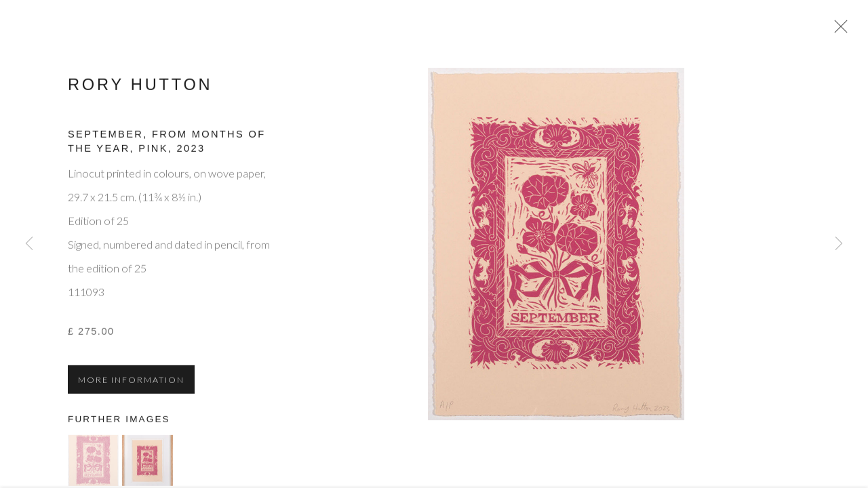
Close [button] (840, 30)
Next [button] (839, 244)
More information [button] (131, 385)
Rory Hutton (140, 89)
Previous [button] (29, 244)
